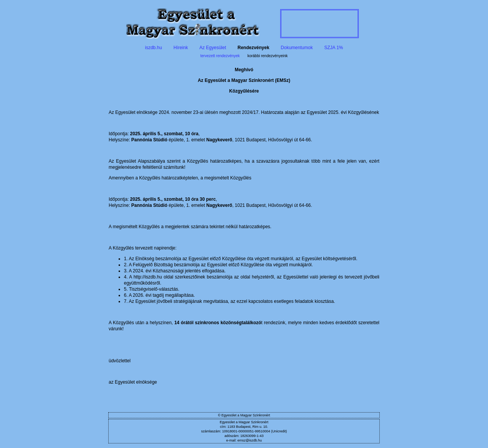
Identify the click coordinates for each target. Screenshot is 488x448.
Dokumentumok (297, 48)
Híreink (181, 48)
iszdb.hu (153, 48)
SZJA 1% (333, 48)
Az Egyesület (213, 48)
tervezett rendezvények (220, 56)
